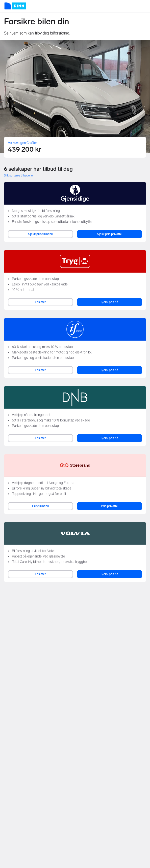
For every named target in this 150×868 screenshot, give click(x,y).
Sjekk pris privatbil (110, 234)
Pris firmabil (40, 506)
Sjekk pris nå (110, 302)
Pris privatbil (110, 506)
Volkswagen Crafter (23, 143)
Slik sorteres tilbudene (18, 175)
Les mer (40, 302)
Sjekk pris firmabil (40, 234)
